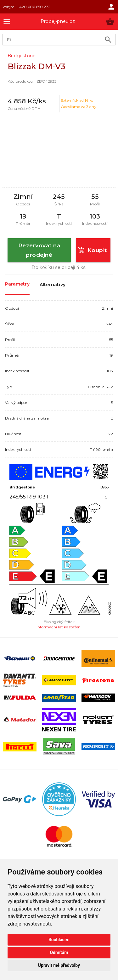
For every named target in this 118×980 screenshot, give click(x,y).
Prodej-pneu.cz (58, 21)
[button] (110, 21)
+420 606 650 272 (34, 7)
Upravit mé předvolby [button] (59, 965)
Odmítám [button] (59, 952)
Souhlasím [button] (59, 940)
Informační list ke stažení (59, 627)
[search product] (108, 40)
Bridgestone (22, 56)
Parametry (17, 284)
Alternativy (53, 285)
